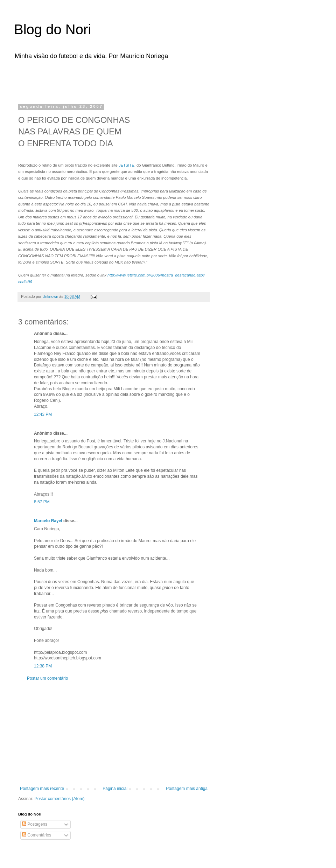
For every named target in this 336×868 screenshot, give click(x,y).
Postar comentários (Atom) (60, 799)
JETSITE (127, 165)
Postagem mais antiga (187, 789)
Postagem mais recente (42, 789)
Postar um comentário (47, 678)
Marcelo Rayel (48, 521)
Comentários (37, 835)
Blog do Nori (52, 29)
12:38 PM (43, 666)
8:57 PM (42, 502)
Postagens (35, 824)
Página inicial (115, 789)
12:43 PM (43, 414)
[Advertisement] (106, 80)
